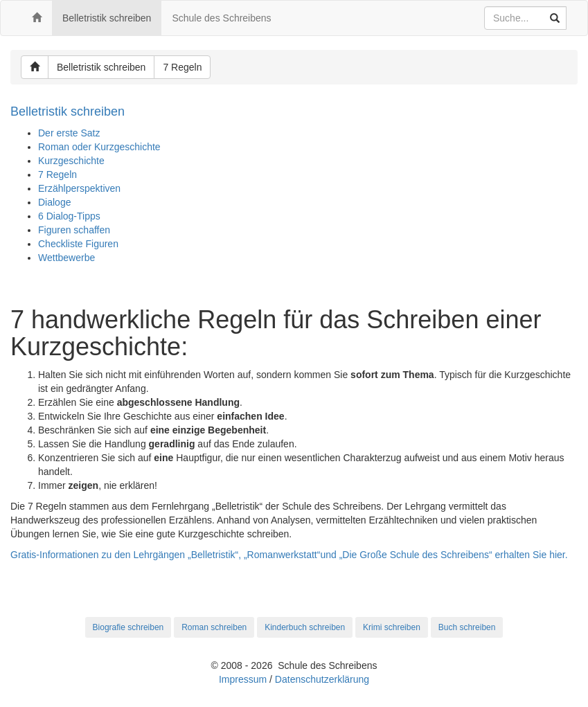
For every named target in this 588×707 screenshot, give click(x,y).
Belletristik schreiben (107, 18)
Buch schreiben (467, 627)
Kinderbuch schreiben (305, 627)
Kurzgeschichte (71, 161)
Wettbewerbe (66, 258)
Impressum (243, 679)
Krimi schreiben (392, 627)
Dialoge (54, 202)
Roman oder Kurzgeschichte (99, 147)
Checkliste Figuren (78, 244)
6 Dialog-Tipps (69, 216)
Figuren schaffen (74, 230)
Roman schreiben (214, 627)
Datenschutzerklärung (322, 679)
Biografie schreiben (128, 627)
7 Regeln (182, 67)
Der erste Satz (69, 133)
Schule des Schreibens (221, 18)
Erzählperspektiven (79, 188)
